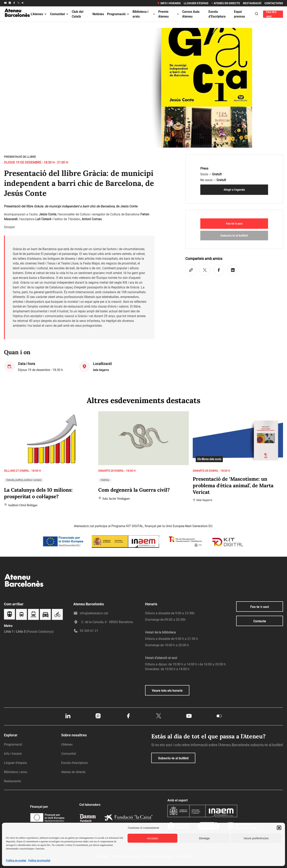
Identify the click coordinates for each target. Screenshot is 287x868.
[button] (279, 828)
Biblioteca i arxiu (144, 14)
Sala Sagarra (101, 370)
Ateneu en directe (226, 3)
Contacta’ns (274, 3)
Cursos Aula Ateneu (191, 14)
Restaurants (12, 781)
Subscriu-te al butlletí (234, 236)
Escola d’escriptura (74, 763)
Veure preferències (256, 838)
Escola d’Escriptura (217, 14)
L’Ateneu (39, 14)
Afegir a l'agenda (234, 190)
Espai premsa (239, 14)
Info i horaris (169, 3)
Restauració (252, 3)
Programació (118, 14)
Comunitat (59, 14)
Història (105, 480)
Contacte (260, 621)
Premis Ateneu (169, 14)
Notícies (98, 14)
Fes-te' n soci (234, 224)
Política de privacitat (39, 861)
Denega (204, 838)
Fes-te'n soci (271, 14)
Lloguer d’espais (196, 3)
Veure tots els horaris (167, 691)
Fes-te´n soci (260, 607)
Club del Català (78, 14)
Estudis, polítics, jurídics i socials (24, 480)
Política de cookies (16, 861)
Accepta (152, 838)
